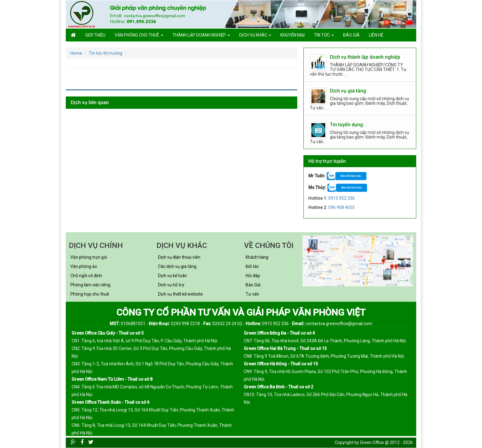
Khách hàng (257, 257)
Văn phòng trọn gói (89, 257)
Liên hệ (376, 35)
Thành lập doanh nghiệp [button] (201, 35)
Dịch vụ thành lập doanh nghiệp (365, 57)
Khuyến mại (292, 35)
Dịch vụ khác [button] (255, 35)
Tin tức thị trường (106, 53)
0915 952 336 (342, 198)
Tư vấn (252, 294)
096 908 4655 (342, 207)
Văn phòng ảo (84, 266)
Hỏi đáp (253, 276)
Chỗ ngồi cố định (86, 276)
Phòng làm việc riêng (90, 285)
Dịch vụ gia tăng (348, 91)
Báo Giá (253, 285)
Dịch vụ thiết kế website (180, 294)
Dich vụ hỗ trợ (171, 285)
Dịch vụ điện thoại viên (179, 257)
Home (76, 53)
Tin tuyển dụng (346, 125)
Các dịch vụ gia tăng (177, 266)
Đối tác (252, 266)
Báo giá (351, 35)
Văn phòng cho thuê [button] (139, 35)
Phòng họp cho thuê (90, 294)
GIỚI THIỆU (95, 35)
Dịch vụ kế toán (172, 276)
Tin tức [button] (324, 35)
